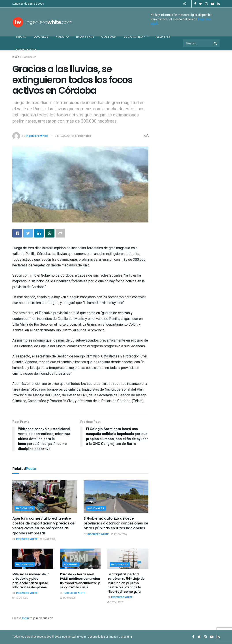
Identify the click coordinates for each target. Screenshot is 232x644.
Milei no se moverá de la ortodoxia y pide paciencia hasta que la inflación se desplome (31, 581)
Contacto (26, 50)
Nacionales (29, 57)
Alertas (163, 36)
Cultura (109, 36)
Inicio (21, 36)
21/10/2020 (62, 136)
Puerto (62, 36)
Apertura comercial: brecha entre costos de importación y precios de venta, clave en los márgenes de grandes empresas (43, 526)
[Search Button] (216, 43)
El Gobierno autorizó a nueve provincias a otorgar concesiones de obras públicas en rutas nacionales (116, 523)
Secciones (135, 36)
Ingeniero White (37, 136)
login (26, 618)
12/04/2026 (115, 602)
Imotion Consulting (120, 637)
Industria (85, 36)
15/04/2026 (20, 598)
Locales (41, 36)
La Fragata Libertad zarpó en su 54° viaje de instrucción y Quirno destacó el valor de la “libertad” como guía (126, 583)
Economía (71, 565)
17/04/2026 (119, 534)
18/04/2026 (48, 539)
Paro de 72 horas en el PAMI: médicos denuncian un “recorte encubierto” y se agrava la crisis (80, 581)
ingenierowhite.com (74, 637)
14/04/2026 (68, 598)
